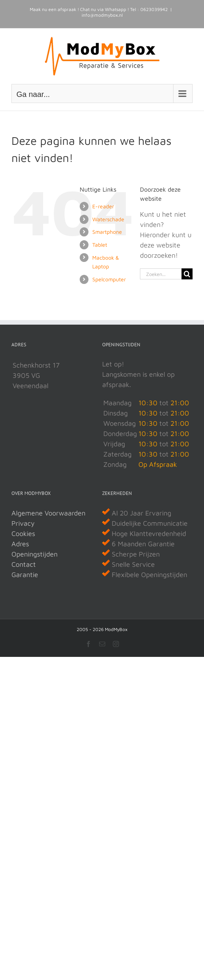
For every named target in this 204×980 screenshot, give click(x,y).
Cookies (23, 534)
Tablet (100, 245)
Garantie (25, 575)
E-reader (103, 206)
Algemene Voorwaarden (48, 513)
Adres (20, 544)
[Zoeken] (187, 274)
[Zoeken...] (161, 274)
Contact (24, 564)
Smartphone (107, 232)
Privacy (23, 523)
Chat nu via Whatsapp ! (104, 9)
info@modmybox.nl (102, 15)
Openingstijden (35, 554)
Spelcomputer (109, 279)
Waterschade (108, 219)
